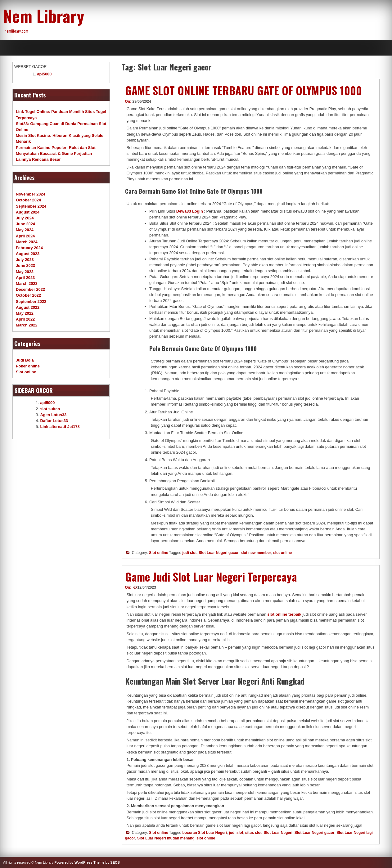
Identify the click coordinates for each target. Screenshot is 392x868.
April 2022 (25, 319)
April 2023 (25, 278)
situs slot (253, 833)
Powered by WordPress (73, 862)
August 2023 (28, 254)
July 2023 (25, 260)
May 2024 (25, 230)
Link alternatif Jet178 (60, 427)
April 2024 (25, 236)
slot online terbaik (284, 614)
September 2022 (31, 301)
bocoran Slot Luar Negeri (204, 833)
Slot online (158, 553)
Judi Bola (25, 360)
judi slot (189, 553)
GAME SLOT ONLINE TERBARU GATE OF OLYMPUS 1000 (243, 90)
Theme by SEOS (107, 862)
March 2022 (27, 325)
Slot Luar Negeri (278, 833)
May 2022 (25, 313)
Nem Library (44, 16)
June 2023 (25, 265)
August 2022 (28, 307)
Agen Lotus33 (53, 415)
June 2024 (25, 224)
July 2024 (25, 218)
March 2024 (27, 242)
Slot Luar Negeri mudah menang (166, 838)
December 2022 (30, 289)
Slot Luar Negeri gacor (219, 553)
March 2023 (27, 283)
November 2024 (31, 194)
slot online (282, 553)
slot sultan (50, 409)
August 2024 (28, 212)
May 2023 (25, 272)
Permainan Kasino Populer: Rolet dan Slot (56, 148)
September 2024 (31, 206)
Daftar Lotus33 (54, 421)
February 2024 (29, 248)
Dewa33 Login (190, 211)
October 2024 (28, 200)
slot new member (256, 553)
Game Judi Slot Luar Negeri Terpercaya (211, 577)
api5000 (44, 74)
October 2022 (28, 295)
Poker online (28, 366)
